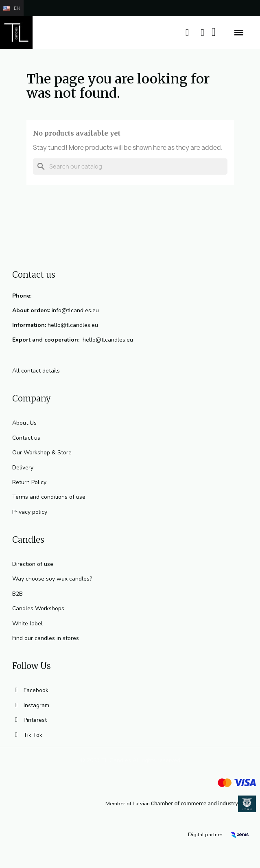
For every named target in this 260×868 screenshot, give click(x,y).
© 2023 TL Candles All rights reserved (130, 760)
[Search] (130, 167)
